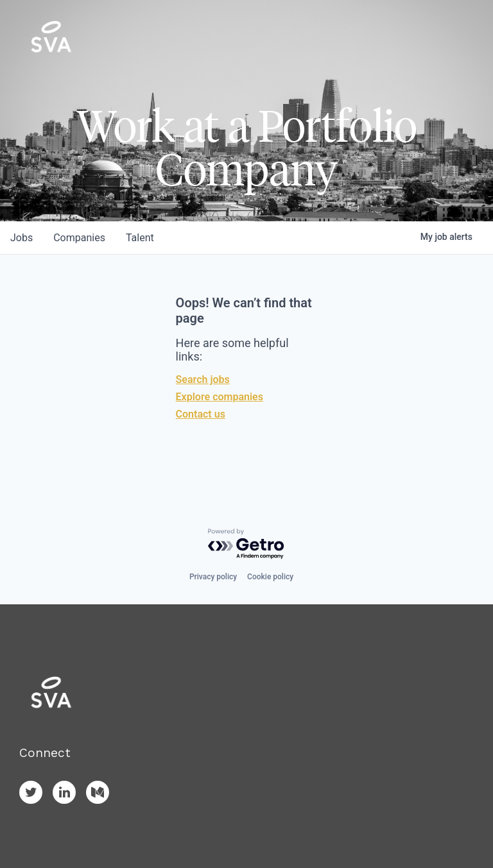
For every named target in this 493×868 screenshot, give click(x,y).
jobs (22, 238)
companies (79, 238)
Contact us (201, 414)
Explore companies (220, 397)
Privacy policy (213, 577)
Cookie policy (270, 577)
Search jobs (203, 379)
